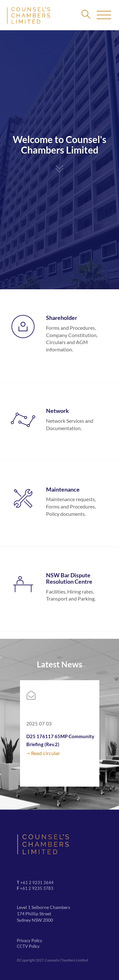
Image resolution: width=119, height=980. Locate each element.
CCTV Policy (28, 946)
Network (57, 411)
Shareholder (62, 318)
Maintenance (63, 489)
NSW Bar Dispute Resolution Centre (69, 578)
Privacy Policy (30, 940)
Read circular (46, 753)
